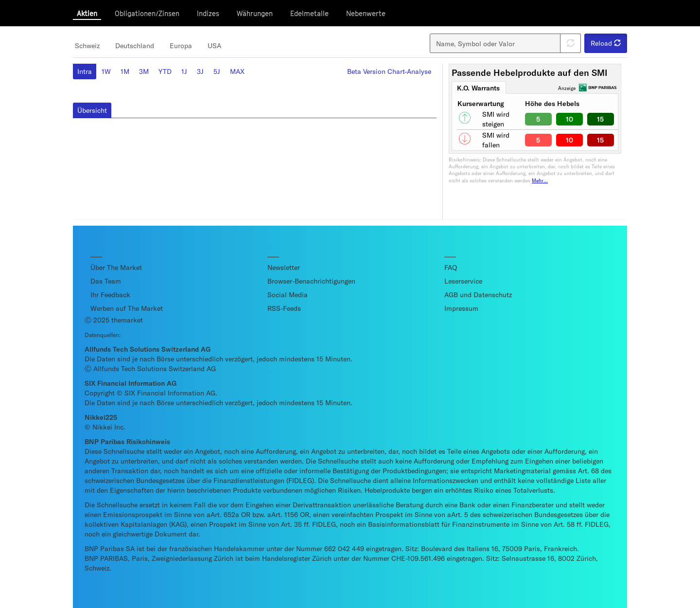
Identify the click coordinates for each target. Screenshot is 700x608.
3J (200, 71)
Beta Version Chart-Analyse (389, 71)
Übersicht (92, 110)
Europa (181, 45)
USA (214, 45)
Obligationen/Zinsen (147, 13)
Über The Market (116, 267)
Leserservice (463, 281)
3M (144, 71)
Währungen (255, 13)
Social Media (288, 295)
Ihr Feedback (110, 295)
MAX (237, 71)
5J (217, 71)
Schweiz (87, 45)
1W (106, 71)
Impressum (461, 308)
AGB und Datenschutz (478, 295)
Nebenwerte (366, 13)
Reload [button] (606, 43)
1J (184, 71)
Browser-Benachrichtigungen (311, 281)
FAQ (451, 267)
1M (125, 71)
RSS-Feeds (284, 308)
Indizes (208, 13)
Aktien (87, 13)
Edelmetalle (309, 13)
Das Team (106, 281)
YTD (165, 71)
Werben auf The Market (127, 308)
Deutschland (135, 45)
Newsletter (284, 267)
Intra (85, 71)
